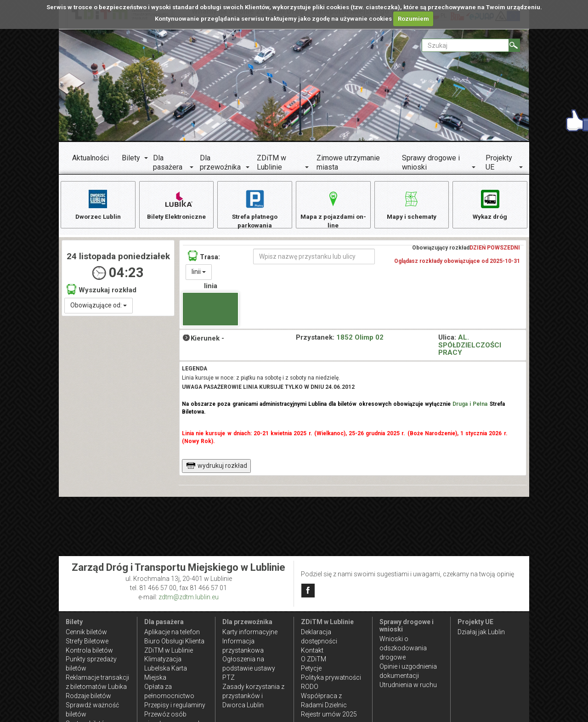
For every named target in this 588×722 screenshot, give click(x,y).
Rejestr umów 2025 (329, 714)
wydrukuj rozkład (217, 467)
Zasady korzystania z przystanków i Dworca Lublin (253, 696)
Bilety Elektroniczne (176, 204)
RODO (310, 687)
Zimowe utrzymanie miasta (348, 162)
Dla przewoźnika (220, 162)
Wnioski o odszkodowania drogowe (403, 648)
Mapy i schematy (411, 204)
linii (199, 273)
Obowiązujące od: (99, 307)
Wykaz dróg (490, 204)
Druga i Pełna (470, 406)
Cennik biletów (86, 632)
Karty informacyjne (250, 632)
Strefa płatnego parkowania (255, 209)
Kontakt (312, 650)
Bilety (131, 158)
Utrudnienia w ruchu (408, 685)
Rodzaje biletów (88, 696)
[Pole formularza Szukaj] (465, 45)
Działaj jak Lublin (481, 632)
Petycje (311, 668)
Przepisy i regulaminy (175, 705)
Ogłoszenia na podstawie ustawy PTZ (249, 668)
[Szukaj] (514, 45)
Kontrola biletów (89, 650)
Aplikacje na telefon (172, 632)
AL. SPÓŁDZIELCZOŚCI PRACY (470, 347)
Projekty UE (499, 162)
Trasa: (204, 258)
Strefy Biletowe (87, 641)
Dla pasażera (168, 162)
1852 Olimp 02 (360, 339)
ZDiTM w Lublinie (271, 162)
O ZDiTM (314, 659)
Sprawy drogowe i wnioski (431, 162)
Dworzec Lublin (98, 204)
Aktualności (90, 158)
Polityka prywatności (331, 677)
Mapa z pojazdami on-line (333, 209)
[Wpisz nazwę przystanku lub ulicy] (314, 258)
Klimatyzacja (163, 659)
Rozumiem (413, 19)
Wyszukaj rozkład (102, 291)
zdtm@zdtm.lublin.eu (189, 597)
